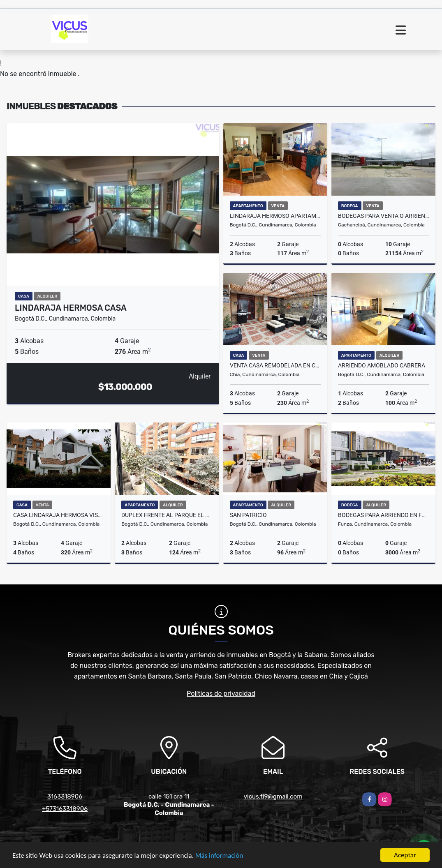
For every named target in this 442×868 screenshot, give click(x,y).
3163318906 (65, 796)
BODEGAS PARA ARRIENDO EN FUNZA (383, 515)
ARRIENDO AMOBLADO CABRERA (382, 365)
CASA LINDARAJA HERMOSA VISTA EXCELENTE (59, 515)
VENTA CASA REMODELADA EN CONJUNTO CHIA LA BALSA (275, 365)
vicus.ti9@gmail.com (273, 796)
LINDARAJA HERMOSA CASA (71, 308)
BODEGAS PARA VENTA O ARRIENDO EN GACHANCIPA (383, 216)
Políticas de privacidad (221, 694)
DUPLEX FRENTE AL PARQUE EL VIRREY (167, 515)
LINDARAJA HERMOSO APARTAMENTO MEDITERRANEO (275, 216)
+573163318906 (65, 809)
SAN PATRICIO (248, 515)
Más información (219, 856)
